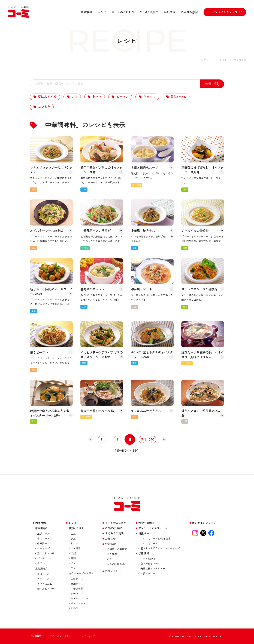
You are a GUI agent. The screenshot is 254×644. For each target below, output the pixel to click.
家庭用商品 (41, 528)
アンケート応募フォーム (153, 528)
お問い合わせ (113, 571)
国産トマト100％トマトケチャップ (160, 549)
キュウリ (150, 97)
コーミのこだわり (123, 12)
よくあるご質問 (114, 533)
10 (153, 439)
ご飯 (73, 553)
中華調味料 (43, 544)
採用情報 (144, 554)
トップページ (206, 60)
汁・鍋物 (76, 549)
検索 (208, 84)
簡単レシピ (178, 97)
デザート (76, 568)
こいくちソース (149, 544)
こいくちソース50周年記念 (155, 539)
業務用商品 (41, 569)
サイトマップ (88, 636)
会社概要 (112, 554)
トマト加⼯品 (45, 584)
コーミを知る (148, 559)
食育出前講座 (146, 523)
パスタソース (45, 558)
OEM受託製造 (149, 12)
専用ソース (43, 539)
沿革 (110, 559)
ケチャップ (43, 549)
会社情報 (170, 12)
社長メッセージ (149, 574)
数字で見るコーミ (150, 564)
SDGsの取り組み (117, 564)
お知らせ (110, 539)
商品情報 (86, 12)
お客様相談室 (189, 12)
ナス (74, 97)
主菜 (73, 534)
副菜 (73, 539)
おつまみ (44, 107)
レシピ (102, 12)
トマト (97, 97)
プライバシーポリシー (61, 636)
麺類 (73, 558)
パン (73, 563)
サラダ (74, 544)
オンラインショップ (225, 12)
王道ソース (43, 534)
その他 (41, 563)
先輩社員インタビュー (153, 569)
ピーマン (122, 97)
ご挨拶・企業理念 (117, 549)
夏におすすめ (47, 97)
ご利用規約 (36, 636)
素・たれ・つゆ (46, 553)
